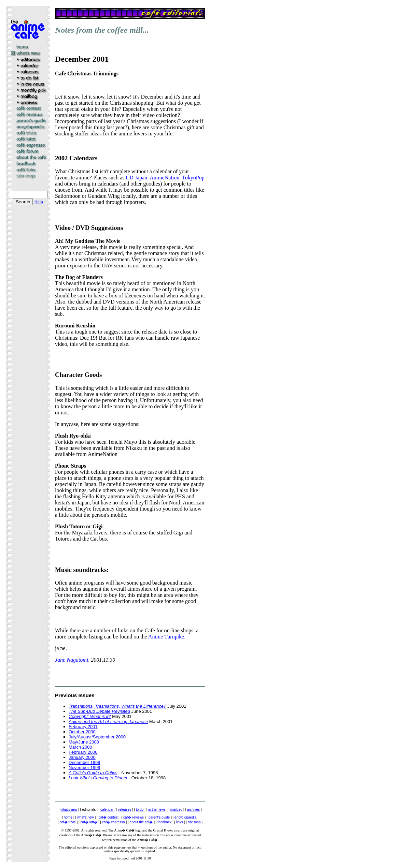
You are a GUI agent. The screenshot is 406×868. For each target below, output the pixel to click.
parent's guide (159, 817)
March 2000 (80, 747)
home (68, 817)
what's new (69, 810)
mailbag (176, 810)
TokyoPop (193, 178)
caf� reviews (134, 817)
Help (38, 202)
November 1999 (85, 768)
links (180, 822)
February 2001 (83, 727)
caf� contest (109, 817)
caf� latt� (89, 822)
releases (125, 810)
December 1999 (85, 762)
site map (194, 822)
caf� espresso (114, 822)
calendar (107, 810)
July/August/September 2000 (97, 737)
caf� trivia (67, 822)
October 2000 (82, 732)
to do (140, 810)
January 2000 (82, 757)
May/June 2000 (84, 742)
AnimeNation (164, 178)
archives (193, 810)
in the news (157, 810)
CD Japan (136, 178)
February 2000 (83, 752)
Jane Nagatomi (72, 660)
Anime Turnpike (166, 637)
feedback (164, 822)
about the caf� (141, 822)
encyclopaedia (185, 817)
